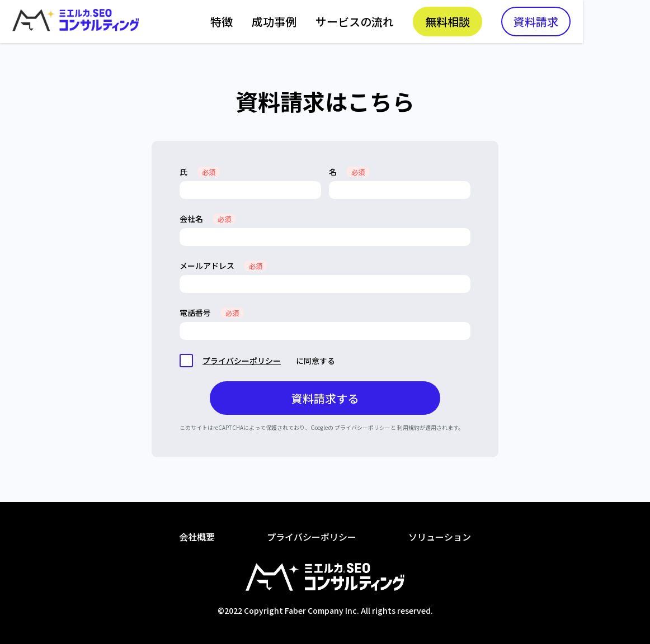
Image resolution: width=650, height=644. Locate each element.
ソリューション (440, 537)
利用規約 (408, 427)
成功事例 (342, 23)
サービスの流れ (423, 23)
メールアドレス (223, 266)
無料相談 (516, 23)
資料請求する (325, 398)
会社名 (208, 219)
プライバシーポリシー (242, 361)
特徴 (290, 23)
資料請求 (604, 23)
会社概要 (197, 537)
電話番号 (211, 312)
